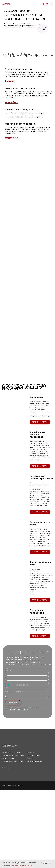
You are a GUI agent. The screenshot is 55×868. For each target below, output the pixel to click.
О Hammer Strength (34, 755)
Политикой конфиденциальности (17, 709)
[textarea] (27, 694)
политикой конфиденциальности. (22, 866)
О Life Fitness (32, 752)
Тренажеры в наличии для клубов (13, 755)
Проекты (30, 758)
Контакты (5, 768)
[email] (27, 678)
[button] (43, 4)
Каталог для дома (8, 758)
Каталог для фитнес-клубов (11, 752)
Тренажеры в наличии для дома (13, 761)
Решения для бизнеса (35, 761)
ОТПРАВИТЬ (13, 703)
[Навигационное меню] (52, 4)
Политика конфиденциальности (12, 785)
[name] (27, 671)
